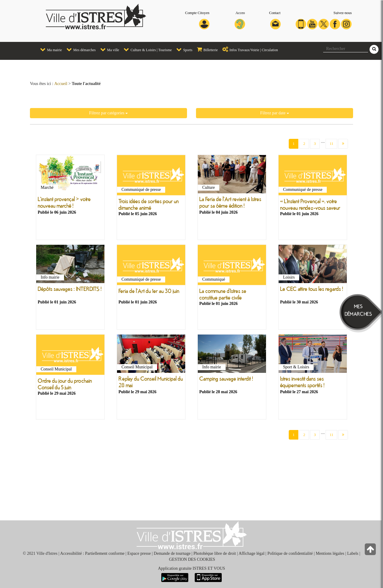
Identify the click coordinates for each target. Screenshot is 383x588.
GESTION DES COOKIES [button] (192, 559)
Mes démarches (80, 49)
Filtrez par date (274, 113)
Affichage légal (251, 553)
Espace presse (139, 553)
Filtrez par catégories (109, 113)
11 (331, 143)
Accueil (61, 84)
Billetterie (206, 49)
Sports (183, 49)
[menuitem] (49, 50)
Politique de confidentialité (290, 553)
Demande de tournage (172, 553)
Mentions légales (330, 553)
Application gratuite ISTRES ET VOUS (191, 568)
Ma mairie (50, 49)
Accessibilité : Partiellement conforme (92, 553)
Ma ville (108, 49)
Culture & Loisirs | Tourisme (146, 49)
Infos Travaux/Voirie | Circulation (249, 49)
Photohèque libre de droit (215, 553)
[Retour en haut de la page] (371, 551)
